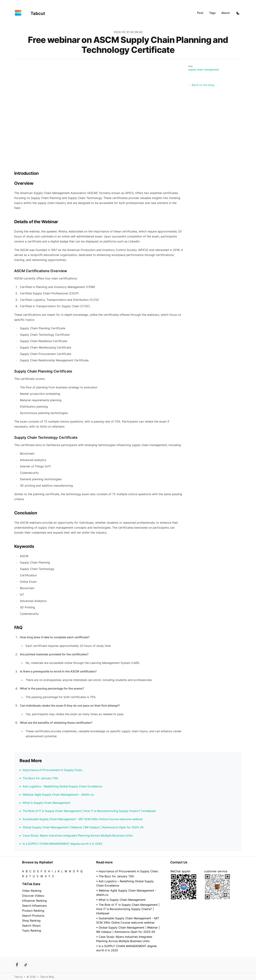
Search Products (33, 916)
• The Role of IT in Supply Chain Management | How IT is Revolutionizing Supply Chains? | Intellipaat (128, 909)
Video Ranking (32, 891)
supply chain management (204, 70)
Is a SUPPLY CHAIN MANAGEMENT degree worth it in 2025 (62, 844)
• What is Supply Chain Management (121, 900)
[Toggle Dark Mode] (238, 13)
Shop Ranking (31, 921)
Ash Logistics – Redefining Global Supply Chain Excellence (62, 786)
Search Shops (31, 926)
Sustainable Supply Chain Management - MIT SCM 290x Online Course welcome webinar (83, 819)
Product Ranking (33, 911)
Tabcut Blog (47, 977)
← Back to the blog (201, 85)
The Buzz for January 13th (40, 778)
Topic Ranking (32, 931)
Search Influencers (34, 906)
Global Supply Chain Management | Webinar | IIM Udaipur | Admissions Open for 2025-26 (83, 827)
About (226, 13)
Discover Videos (33, 896)
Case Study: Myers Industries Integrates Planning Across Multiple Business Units (78, 835)
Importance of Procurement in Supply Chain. (53, 770)
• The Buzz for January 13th (115, 876)
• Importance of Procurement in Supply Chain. (127, 871)
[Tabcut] (30, 13)
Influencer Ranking (34, 901)
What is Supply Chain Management (46, 803)
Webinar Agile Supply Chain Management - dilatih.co (58, 795)
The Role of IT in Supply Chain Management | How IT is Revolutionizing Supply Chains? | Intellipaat (89, 811)
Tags (212, 13)
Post (200, 13)
